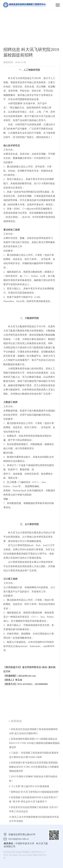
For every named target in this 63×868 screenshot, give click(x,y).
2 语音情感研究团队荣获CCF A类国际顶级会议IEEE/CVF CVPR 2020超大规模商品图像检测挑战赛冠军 (34, 743)
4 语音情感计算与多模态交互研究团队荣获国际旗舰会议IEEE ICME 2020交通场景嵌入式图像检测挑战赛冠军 (34, 767)
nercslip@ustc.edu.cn (18, 839)
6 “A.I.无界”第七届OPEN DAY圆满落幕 (29, 786)
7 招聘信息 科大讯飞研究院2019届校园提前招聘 (34, 792)
